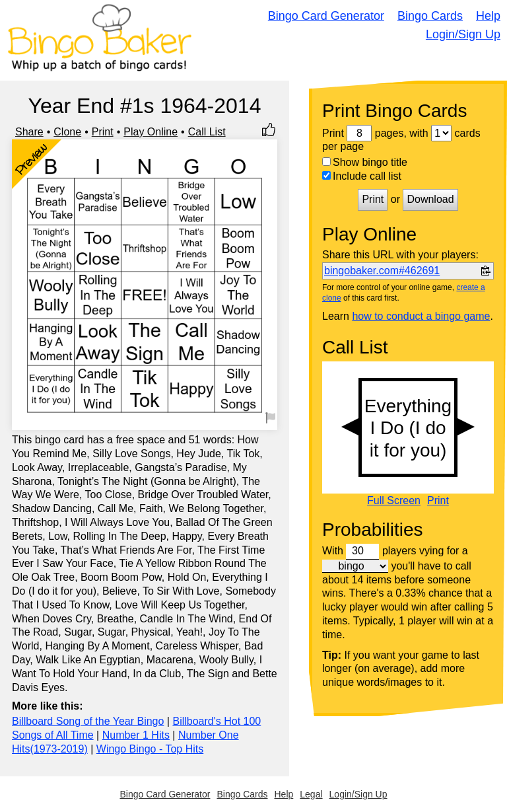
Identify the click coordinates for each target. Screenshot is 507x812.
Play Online (151, 132)
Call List (207, 132)
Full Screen (394, 501)
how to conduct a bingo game (421, 316)
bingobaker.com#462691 (382, 271)
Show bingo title (365, 162)
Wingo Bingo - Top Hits (150, 749)
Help (488, 16)
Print (103, 132)
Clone (67, 132)
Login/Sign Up (463, 34)
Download (430, 199)
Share (29, 132)
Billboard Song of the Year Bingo (88, 721)
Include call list (362, 176)
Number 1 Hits (136, 735)
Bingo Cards (430, 16)
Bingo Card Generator (326, 16)
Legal (311, 794)
